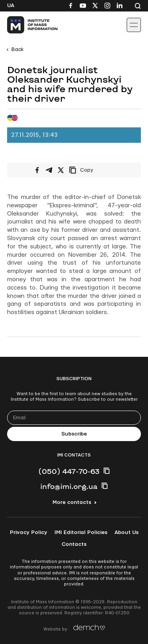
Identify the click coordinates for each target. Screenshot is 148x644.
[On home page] (24, 25)
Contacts (74, 544)
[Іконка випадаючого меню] (134, 25)
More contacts (72, 502)
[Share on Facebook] (37, 170)
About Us (126, 532)
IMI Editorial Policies (81, 532)
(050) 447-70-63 (69, 471)
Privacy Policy (29, 532)
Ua (11, 6)
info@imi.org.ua (69, 486)
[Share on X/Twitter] (61, 170)
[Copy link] (92, 170)
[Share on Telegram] (49, 170)
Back (18, 49)
